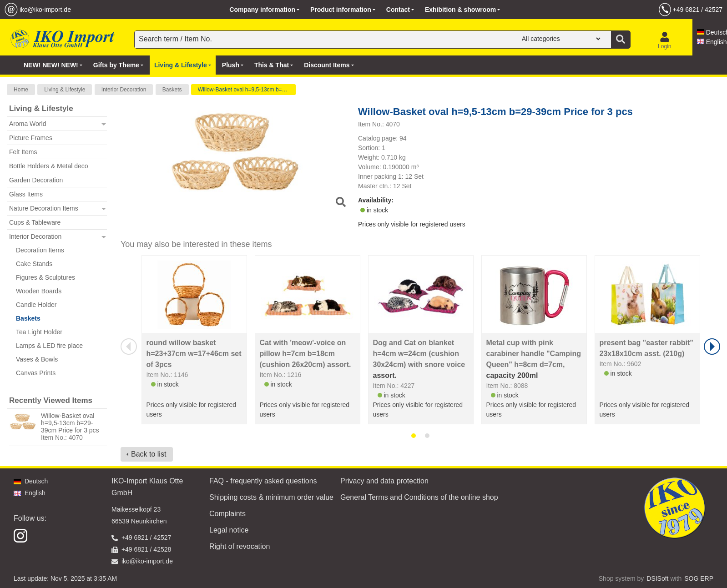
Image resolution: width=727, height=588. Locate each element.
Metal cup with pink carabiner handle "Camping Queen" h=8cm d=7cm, (534, 354)
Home (21, 90)
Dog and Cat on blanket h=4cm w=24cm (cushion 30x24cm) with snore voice (419, 354)
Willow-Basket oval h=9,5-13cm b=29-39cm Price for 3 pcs (70, 423)
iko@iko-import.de (45, 10)
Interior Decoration (124, 90)
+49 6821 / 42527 (698, 10)
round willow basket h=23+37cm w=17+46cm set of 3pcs (194, 354)
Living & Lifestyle (65, 90)
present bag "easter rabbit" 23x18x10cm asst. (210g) (646, 348)
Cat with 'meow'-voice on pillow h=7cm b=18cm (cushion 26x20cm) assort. (305, 354)
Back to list (149, 454)
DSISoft (657, 578)
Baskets (172, 90)
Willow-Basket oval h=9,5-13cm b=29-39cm (247, 90)
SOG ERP (699, 578)
